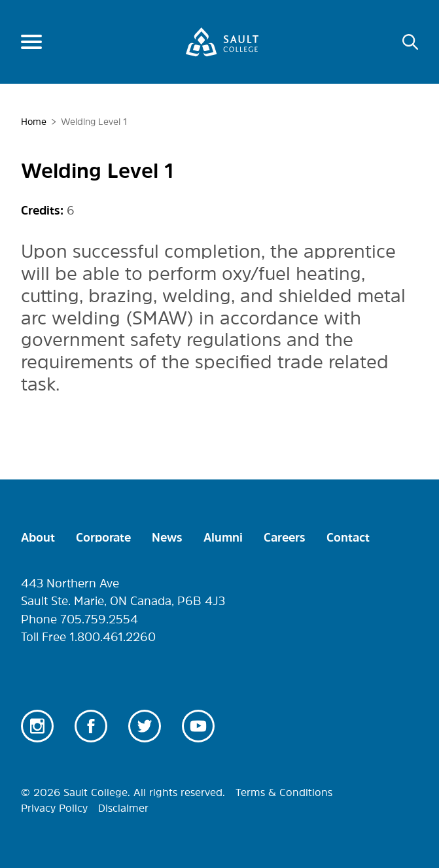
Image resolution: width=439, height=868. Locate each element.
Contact (348, 538)
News (167, 538)
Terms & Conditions (284, 792)
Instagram (37, 726)
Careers (285, 538)
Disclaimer (123, 808)
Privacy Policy (54, 808)
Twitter (145, 726)
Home (34, 122)
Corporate (103, 538)
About (38, 538)
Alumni (223, 538)
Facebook (91, 726)
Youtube (198, 726)
